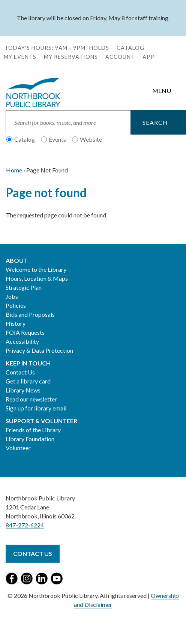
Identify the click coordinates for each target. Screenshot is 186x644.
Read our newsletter (31, 399)
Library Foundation (30, 439)
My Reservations (71, 57)
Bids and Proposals (30, 314)
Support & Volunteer (41, 421)
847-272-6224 (25, 525)
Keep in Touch (28, 363)
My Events (20, 57)
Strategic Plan (24, 287)
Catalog (130, 48)
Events (57, 139)
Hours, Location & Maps (37, 278)
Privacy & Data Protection (39, 350)
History (16, 323)
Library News (23, 390)
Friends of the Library (33, 430)
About (17, 260)
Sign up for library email (36, 408)
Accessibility (22, 341)
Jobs (12, 296)
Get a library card (28, 381)
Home (14, 170)
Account (120, 57)
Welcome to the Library (36, 269)
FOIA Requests (25, 332)
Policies (16, 305)
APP (149, 57)
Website (91, 139)
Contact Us (20, 372)
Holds (99, 48)
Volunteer (18, 448)
